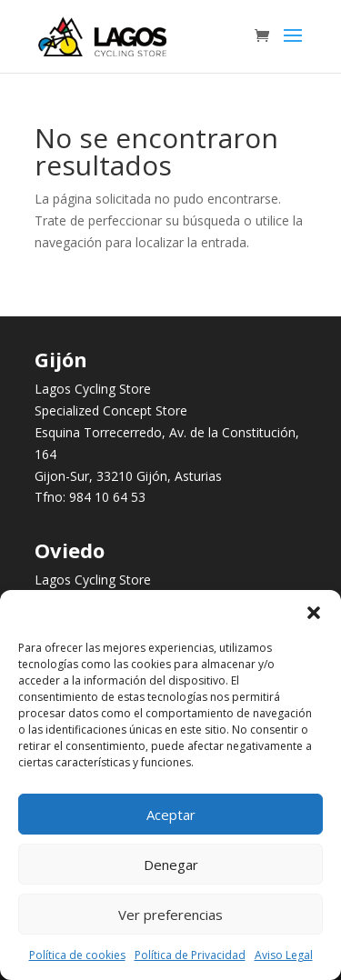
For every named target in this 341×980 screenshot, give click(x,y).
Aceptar (171, 815)
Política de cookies (77, 955)
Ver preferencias (170, 915)
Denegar (171, 865)
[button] (314, 613)
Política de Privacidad (190, 955)
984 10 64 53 (107, 497)
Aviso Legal (284, 955)
